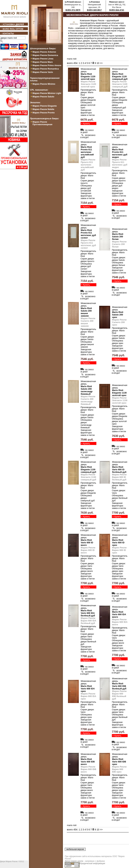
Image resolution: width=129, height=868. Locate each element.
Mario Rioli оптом (13, 29)
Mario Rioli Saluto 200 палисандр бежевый (87, 390)
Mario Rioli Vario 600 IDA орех (88, 689)
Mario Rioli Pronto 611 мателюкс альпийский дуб (87, 152)
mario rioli (72, 59)
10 (98, 63)
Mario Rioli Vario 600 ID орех (118, 543)
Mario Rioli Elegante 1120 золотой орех (88, 76)
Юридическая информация (92, 863)
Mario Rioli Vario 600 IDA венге (119, 614)
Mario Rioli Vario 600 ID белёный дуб (119, 470)
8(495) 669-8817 (94, 10)
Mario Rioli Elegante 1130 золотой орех (119, 393)
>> (101, 63)
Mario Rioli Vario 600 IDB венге (88, 762)
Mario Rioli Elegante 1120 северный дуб (120, 76)
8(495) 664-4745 (117, 10)
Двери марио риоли (74, 861)
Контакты (8, 34)
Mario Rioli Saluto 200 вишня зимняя (86, 312)
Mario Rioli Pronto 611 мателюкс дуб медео (120, 153)
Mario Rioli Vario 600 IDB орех (119, 762)
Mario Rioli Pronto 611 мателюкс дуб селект (88, 234)
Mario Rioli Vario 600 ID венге (87, 543)
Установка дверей (13, 24)
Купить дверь (87, 125)
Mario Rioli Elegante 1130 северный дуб (88, 470)
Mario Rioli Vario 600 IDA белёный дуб (88, 613)
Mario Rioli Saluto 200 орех (118, 315)
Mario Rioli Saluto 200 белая (118, 237)
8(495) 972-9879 (73, 10)
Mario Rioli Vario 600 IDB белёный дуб (119, 686)
